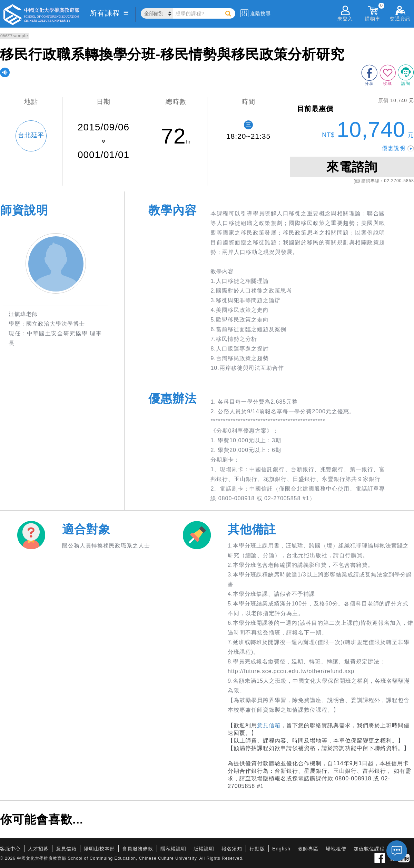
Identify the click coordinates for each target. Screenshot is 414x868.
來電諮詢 (352, 167)
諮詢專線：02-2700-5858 (384, 181)
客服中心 (10, 849)
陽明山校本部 (99, 849)
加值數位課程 (369, 849)
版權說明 (204, 849)
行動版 (257, 849)
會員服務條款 (138, 849)
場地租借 (336, 849)
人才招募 (38, 849)
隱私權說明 (173, 849)
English (281, 849)
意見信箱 (269, 725)
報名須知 (232, 849)
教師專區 (308, 849)
